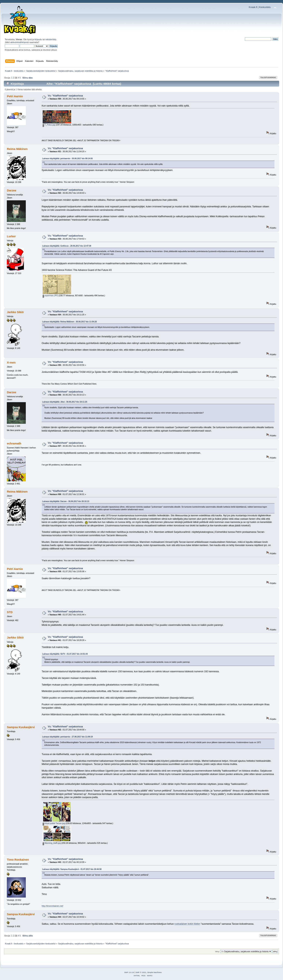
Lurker (11, 236)
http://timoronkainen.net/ (53, 906)
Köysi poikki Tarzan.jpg (54, 823)
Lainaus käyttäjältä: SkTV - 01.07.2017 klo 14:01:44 (65, 654)
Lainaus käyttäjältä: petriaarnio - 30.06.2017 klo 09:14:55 (68, 159)
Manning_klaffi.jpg (52, 843)
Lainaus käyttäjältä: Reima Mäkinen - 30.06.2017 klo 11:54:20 (70, 322)
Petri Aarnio (15, 96)
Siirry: (217, 951)
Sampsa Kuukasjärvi (21, 727)
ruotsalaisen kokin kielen (187, 924)
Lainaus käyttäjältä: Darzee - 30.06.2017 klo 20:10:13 (66, 501)
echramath (14, 443)
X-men (11, 362)
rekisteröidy (51, 39)
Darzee (11, 190)
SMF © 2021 (141, 972)
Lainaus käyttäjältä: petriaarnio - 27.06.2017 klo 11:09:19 (68, 737)
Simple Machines (154, 972)
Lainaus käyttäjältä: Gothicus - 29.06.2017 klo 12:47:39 (67, 246)
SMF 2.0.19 (129, 972)
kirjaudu (38, 39)
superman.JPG (50, 295)
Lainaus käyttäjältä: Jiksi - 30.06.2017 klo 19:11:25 (65, 402)
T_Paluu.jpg (49, 125)
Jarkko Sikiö (15, 312)
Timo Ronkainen (18, 860)
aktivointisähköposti (19, 42)
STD (10, 612)
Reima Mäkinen (17, 149)
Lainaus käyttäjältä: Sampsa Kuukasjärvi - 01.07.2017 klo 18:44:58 (72, 869)
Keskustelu (265, 7)
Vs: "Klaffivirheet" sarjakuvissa (65, 96)
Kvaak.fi (253, 7)
